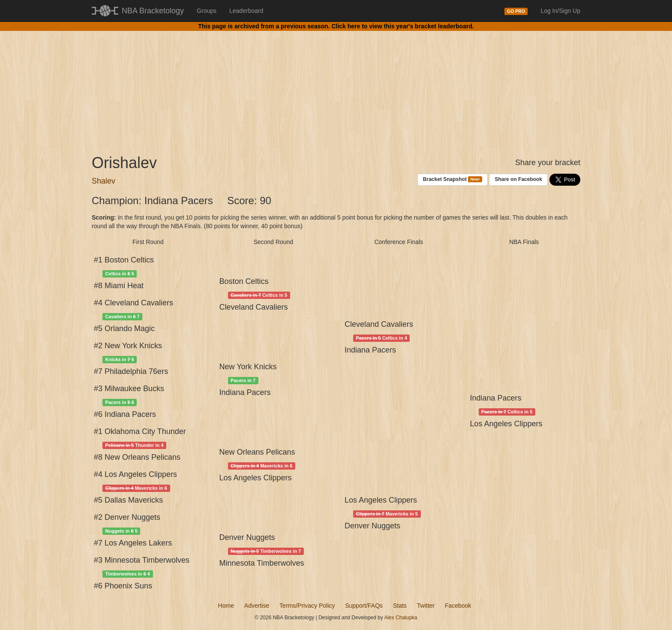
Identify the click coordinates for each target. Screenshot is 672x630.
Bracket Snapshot (453, 179)
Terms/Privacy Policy (307, 606)
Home (226, 606)
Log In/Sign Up (560, 11)
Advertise (257, 606)
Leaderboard (246, 11)
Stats (400, 606)
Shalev (103, 181)
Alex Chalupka (400, 618)
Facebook (458, 606)
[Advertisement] (336, 86)
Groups (207, 11)
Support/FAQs (364, 606)
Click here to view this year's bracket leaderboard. (402, 26)
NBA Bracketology (153, 11)
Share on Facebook (518, 179)
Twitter (426, 606)
